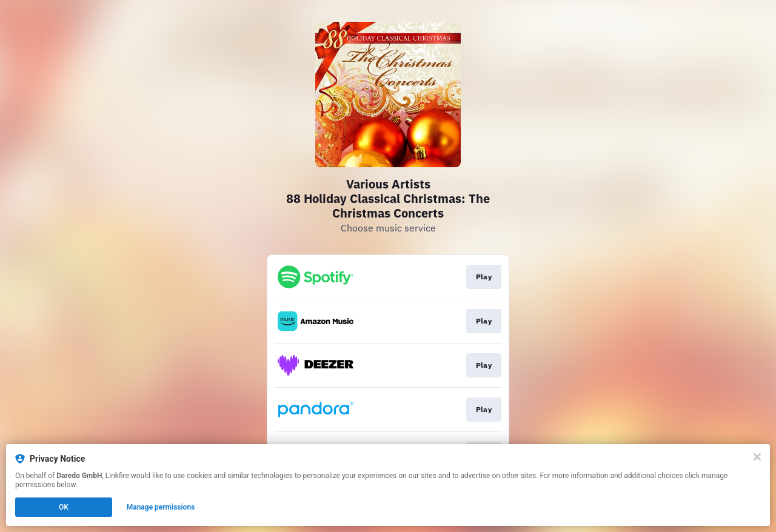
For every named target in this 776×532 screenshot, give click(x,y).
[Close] (757, 457)
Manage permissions (161, 507)
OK (64, 507)
